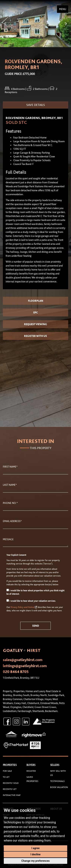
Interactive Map (12, 795)
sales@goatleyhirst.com (23, 660)
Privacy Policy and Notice (22, 607)
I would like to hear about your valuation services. (31, 601)
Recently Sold (11, 783)
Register (31, 771)
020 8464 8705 (16, 672)
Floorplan (36, 301)
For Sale (7, 771)
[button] (5, 24)
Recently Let (10, 789)
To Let (6, 777)
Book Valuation (59, 787)
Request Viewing (35, 324)
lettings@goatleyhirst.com (25, 666)
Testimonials (57, 781)
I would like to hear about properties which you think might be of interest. (35, 592)
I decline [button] (35, 854)
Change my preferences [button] (35, 861)
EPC (36, 312)
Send (36, 626)
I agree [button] (35, 848)
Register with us (35, 336)
